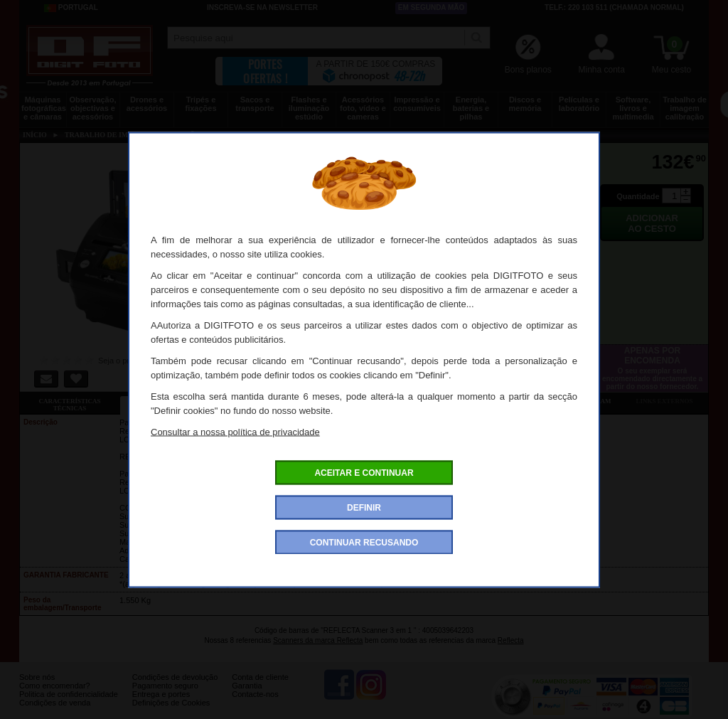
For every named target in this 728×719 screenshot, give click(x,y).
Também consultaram (571, 401)
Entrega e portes (161, 705)
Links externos (665, 401)
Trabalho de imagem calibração (685, 108)
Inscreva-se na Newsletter (262, 7)
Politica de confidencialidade (69, 705)
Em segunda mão (432, 7)
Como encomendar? (55, 696)
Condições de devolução (175, 688)
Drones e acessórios (147, 104)
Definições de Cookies (171, 713)
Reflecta (511, 640)
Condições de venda (55, 713)
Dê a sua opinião (471, 401)
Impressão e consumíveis (417, 104)
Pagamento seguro (165, 696)
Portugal (71, 8)
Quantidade (638, 196)
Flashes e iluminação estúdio (309, 108)
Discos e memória (525, 104)
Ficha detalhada (170, 401)
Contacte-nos (255, 705)
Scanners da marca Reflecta (318, 640)
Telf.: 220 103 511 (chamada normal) (614, 7)
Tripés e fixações (200, 104)
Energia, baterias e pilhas (471, 108)
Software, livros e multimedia (633, 108)
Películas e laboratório (579, 104)
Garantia (247, 696)
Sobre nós (37, 688)
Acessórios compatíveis (370, 401)
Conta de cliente (260, 688)
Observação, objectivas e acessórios (92, 108)
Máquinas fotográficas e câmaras (44, 108)
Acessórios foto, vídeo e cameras (363, 108)
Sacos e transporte (255, 104)
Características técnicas (69, 405)
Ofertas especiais (270, 401)
